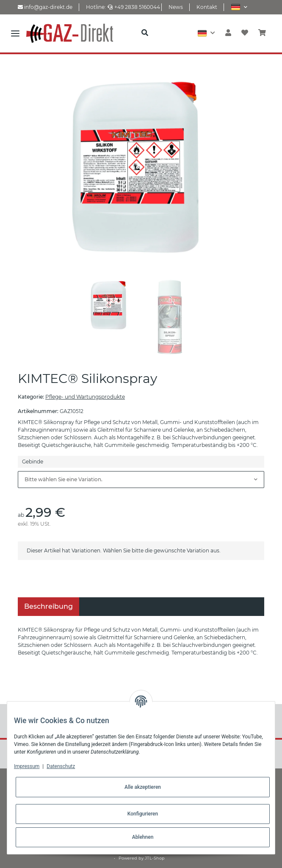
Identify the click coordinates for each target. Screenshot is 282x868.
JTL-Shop (155, 858)
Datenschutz (61, 766)
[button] (239, 7)
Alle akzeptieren (143, 787)
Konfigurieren (143, 814)
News (176, 7)
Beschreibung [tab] (48, 606)
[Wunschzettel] (245, 33)
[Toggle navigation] (15, 33)
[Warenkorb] (262, 33)
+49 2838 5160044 (134, 7)
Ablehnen (143, 837)
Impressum (27, 766)
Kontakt (207, 7)
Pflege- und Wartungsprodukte (85, 397)
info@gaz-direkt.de (45, 7)
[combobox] (141, 480)
